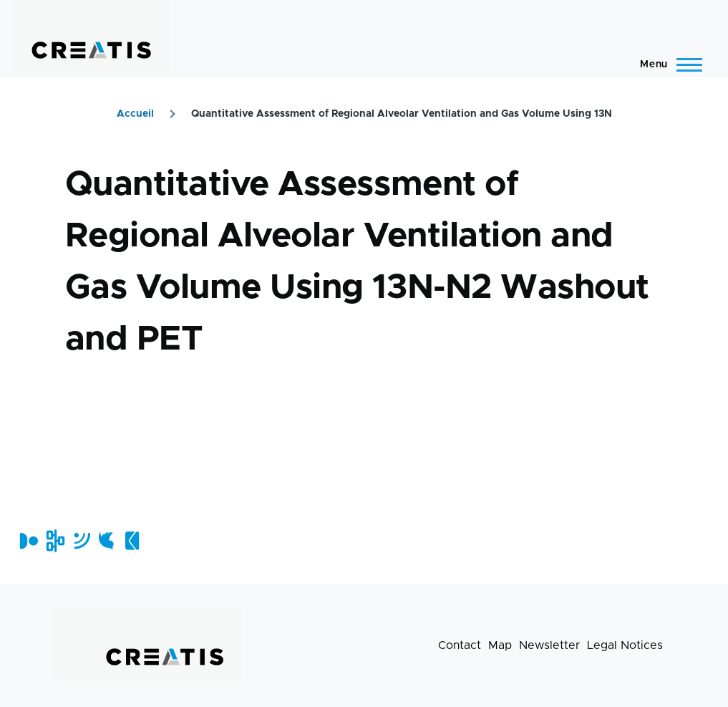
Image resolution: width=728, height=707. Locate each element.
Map (500, 645)
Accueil (135, 114)
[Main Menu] (667, 64)
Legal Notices (625, 645)
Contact (460, 645)
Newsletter (549, 645)
